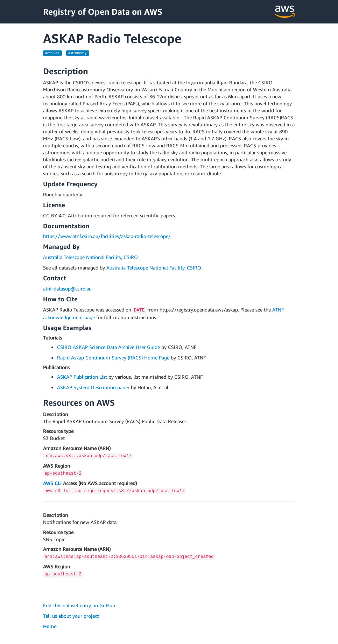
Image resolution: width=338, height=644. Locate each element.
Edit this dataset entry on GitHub (79, 605)
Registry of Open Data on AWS (103, 12)
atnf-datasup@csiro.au (67, 289)
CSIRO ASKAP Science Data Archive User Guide (108, 347)
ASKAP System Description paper (93, 387)
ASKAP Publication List (82, 377)
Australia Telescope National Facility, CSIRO (90, 257)
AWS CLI (52, 483)
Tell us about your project (71, 616)
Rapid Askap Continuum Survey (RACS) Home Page (113, 358)
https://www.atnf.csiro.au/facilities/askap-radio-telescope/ (107, 236)
